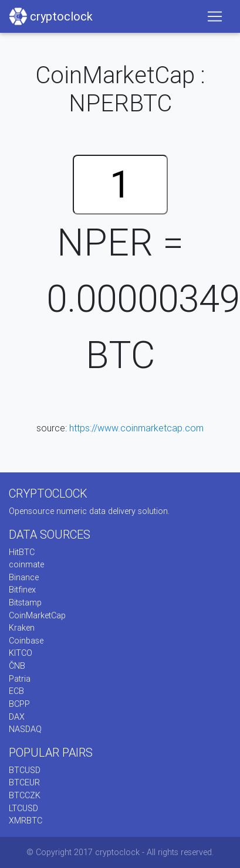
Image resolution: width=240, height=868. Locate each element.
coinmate (26, 564)
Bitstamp (25, 603)
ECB (16, 691)
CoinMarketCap (37, 615)
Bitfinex (22, 590)
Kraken (22, 628)
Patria (20, 679)
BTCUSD (25, 770)
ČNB (17, 666)
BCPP (19, 704)
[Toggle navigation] (215, 16)
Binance (24, 577)
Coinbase (26, 641)
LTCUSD (23, 808)
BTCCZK (25, 795)
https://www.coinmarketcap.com (136, 428)
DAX (17, 717)
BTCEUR (24, 782)
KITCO (21, 653)
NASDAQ (25, 729)
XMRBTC (26, 821)
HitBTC (22, 552)
